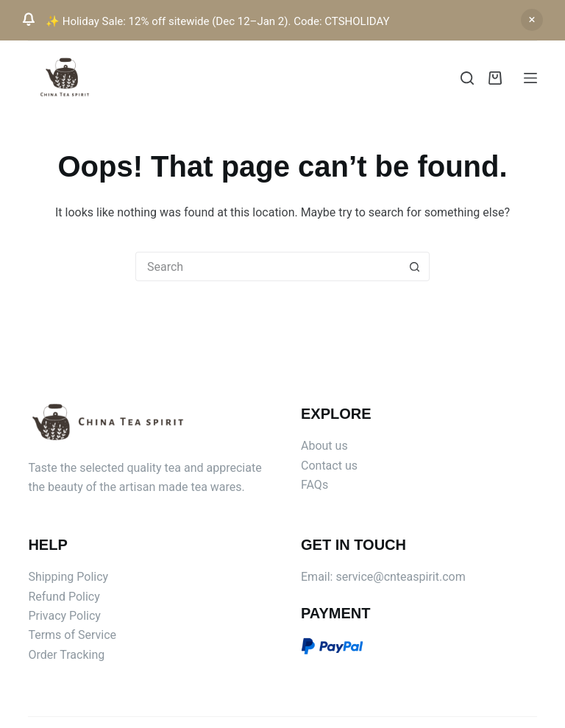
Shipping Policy (68, 577)
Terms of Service (72, 635)
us (351, 466)
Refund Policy (64, 597)
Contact (323, 466)
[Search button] (415, 266)
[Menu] (530, 78)
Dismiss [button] (532, 20)
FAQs (315, 485)
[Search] (467, 78)
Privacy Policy (64, 616)
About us (324, 446)
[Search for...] (268, 266)
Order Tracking (66, 655)
